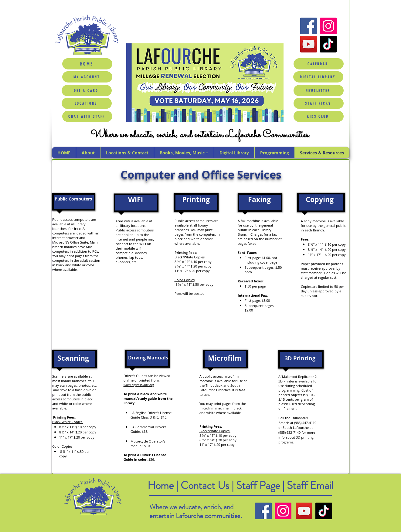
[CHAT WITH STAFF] (87, 116)
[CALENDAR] (319, 64)
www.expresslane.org (139, 385)
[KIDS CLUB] (319, 116)
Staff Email (310, 485)
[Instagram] (328, 26)
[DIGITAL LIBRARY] (318, 77)
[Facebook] (309, 26)
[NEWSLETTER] (319, 91)
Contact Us (206, 485)
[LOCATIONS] (87, 103)
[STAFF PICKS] (319, 103)
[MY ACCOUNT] (87, 77)
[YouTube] (309, 44)
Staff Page (258, 485)
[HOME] (87, 64)
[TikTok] (328, 44)
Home (161, 485)
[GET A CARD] (87, 91)
